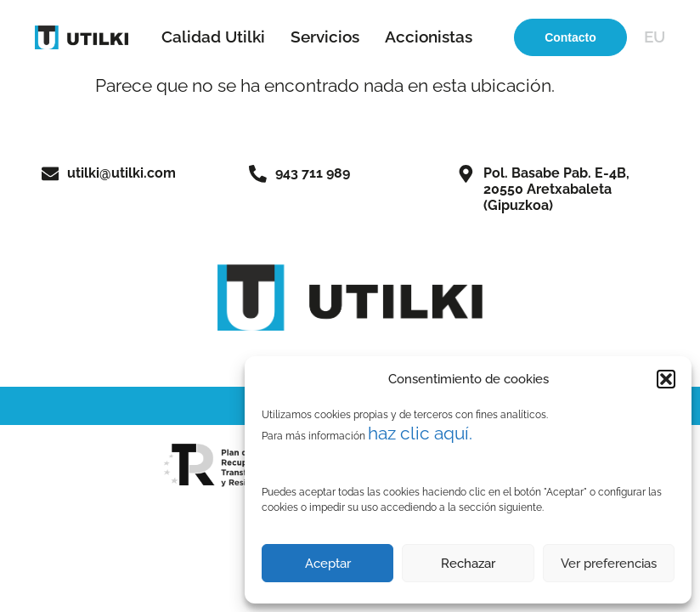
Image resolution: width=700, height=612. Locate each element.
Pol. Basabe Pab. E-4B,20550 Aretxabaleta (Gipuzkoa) (556, 189)
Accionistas (429, 37)
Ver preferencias (609, 564)
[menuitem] (655, 37)
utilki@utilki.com (121, 173)
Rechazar (468, 564)
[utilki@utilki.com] (51, 174)
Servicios (325, 37)
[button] (666, 379)
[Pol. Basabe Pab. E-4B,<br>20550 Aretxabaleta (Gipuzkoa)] (466, 174)
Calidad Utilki (213, 37)
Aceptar (328, 564)
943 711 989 (313, 173)
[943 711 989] (258, 174)
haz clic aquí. (420, 433)
